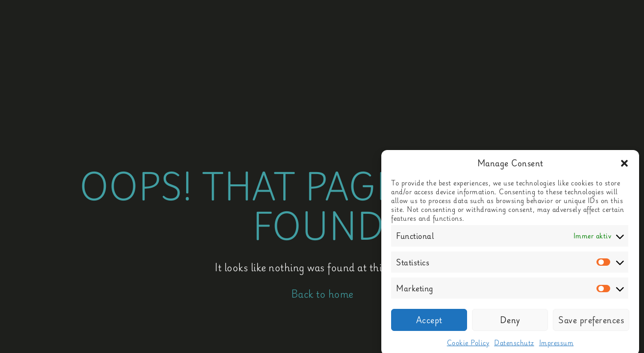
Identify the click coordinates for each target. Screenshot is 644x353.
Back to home (322, 294)
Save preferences (591, 323)
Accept (429, 323)
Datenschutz (514, 345)
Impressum (557, 345)
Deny (510, 323)
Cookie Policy (468, 345)
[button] (624, 166)
